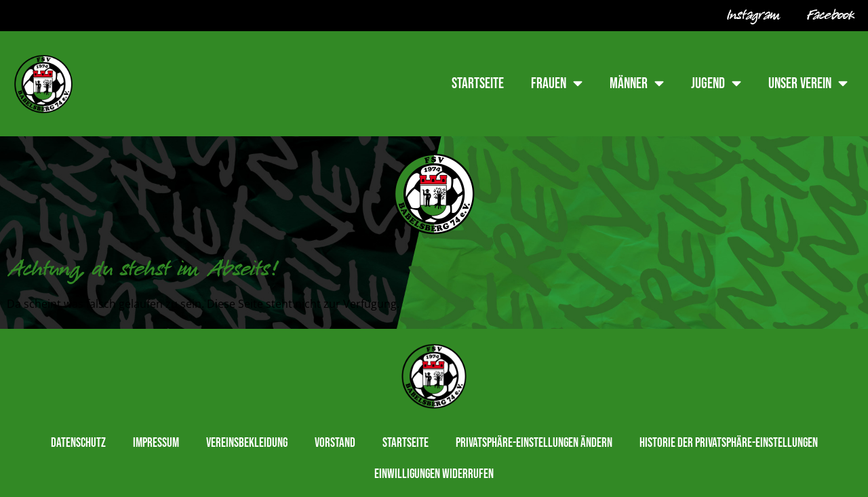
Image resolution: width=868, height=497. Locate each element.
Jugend (716, 83)
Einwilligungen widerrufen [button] (434, 474)
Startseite (478, 84)
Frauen (557, 83)
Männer (637, 83)
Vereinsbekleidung (247, 443)
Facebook (831, 16)
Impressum (156, 443)
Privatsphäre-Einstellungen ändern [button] (534, 443)
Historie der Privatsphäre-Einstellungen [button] (729, 443)
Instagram (753, 16)
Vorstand (335, 443)
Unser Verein (808, 83)
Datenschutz (78, 443)
